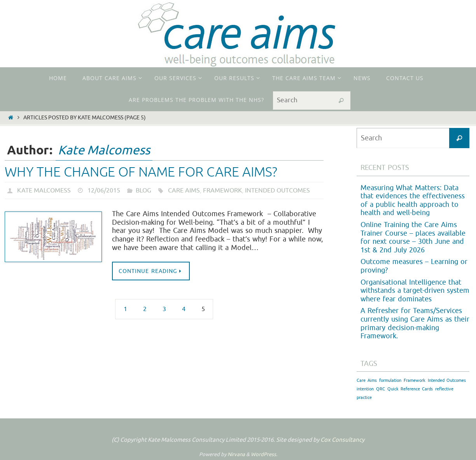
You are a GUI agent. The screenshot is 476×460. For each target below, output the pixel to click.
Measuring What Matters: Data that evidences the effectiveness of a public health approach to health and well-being (413, 200)
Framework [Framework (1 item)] (415, 380)
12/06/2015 (104, 191)
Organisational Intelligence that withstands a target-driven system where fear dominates (415, 291)
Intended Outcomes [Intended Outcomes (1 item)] (447, 380)
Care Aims (184, 191)
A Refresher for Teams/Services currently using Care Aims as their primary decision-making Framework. (415, 323)
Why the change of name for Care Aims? (141, 172)
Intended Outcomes (277, 191)
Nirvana (236, 454)
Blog (143, 191)
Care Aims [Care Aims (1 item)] (367, 380)
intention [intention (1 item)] (365, 389)
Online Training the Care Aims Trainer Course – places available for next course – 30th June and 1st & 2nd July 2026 (413, 237)
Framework (222, 191)
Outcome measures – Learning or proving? (414, 266)
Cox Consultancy (342, 440)
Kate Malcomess (104, 150)
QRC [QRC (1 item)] (381, 389)
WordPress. (264, 454)
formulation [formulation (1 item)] (390, 380)
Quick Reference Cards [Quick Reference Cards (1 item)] (410, 389)
